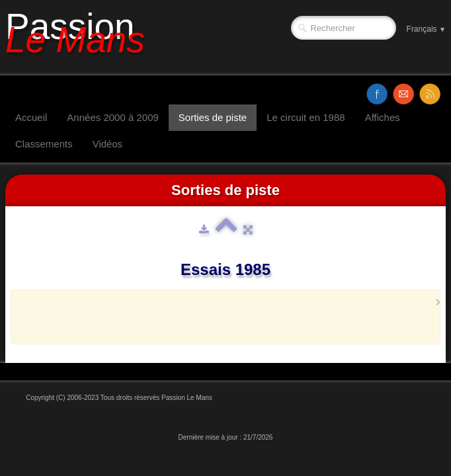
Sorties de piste (213, 117)
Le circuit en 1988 (306, 117)
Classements (44, 144)
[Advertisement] (222, 317)
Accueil (31, 117)
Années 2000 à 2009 (112, 117)
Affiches (383, 117)
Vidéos (108, 144)
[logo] (80, 38)
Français (426, 29)
